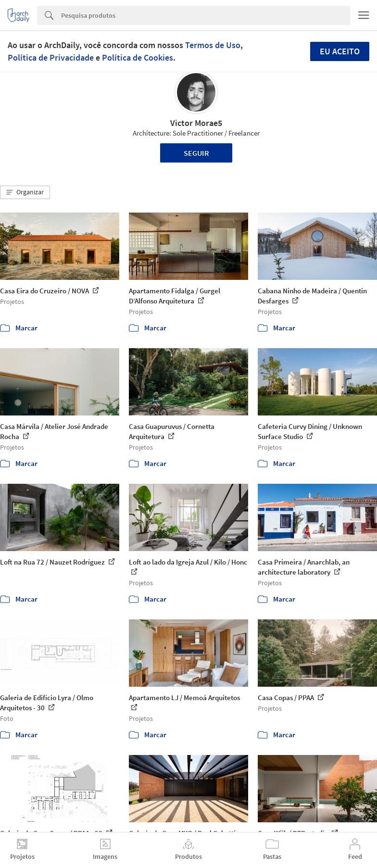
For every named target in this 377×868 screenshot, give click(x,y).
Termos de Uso (213, 45)
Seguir (196, 153)
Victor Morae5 (196, 123)
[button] (25, 192)
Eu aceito (340, 51)
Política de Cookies (138, 57)
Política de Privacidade (51, 57)
